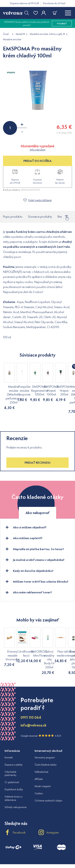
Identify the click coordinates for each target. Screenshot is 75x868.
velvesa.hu (38, 851)
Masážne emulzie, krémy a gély (46, 34)
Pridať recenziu (37, 455)
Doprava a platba (13, 745)
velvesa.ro (56, 851)
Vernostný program (45, 738)
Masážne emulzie (12, 39)
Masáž (19, 34)
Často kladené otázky (46, 745)
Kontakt (9, 738)
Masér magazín (43, 767)
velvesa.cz (19, 851)
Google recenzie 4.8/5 (41, 716)
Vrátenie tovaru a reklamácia (13, 779)
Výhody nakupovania (16, 788)
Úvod (6, 34)
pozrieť (62, 24)
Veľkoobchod (41, 752)
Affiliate (39, 759)
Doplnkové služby (14, 770)
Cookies (39, 774)
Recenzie (63, 217)
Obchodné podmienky (10, 754)
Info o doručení (38, 150)
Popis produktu (13, 217)
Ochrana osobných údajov (48, 781)
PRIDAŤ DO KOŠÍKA (37, 161)
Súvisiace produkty (40, 217)
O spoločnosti (12, 763)
